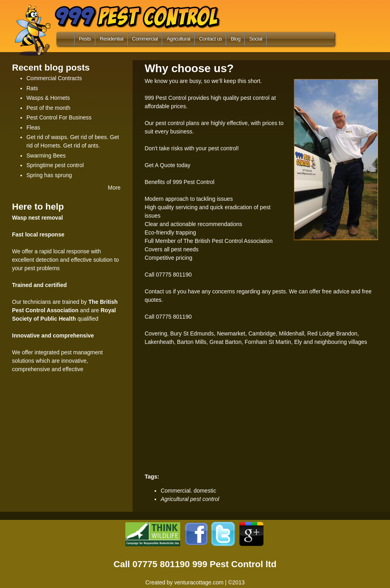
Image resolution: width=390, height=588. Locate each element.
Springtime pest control (55, 165)
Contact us (210, 39)
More (114, 188)
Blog (235, 39)
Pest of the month (48, 108)
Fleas (33, 127)
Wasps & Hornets (48, 98)
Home (64, 40)
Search (279, 39)
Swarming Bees (46, 156)
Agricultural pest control (190, 499)
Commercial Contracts (54, 78)
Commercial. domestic (188, 491)
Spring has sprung (49, 175)
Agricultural (178, 39)
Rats (32, 88)
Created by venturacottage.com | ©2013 (195, 582)
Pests (85, 39)
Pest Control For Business (59, 117)
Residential (112, 39)
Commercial (145, 39)
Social (255, 39)
